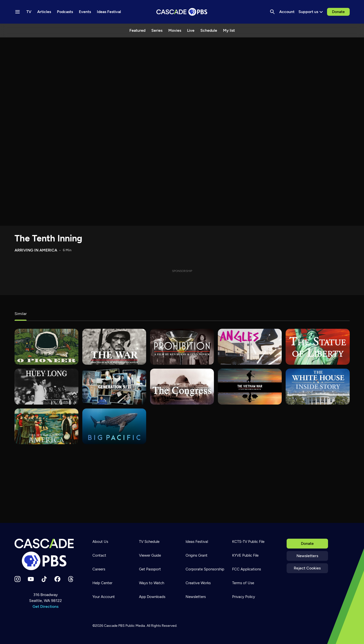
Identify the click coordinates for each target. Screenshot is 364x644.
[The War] (114, 347)
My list (229, 30)
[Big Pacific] (114, 426)
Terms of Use (243, 583)
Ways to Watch (152, 583)
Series (157, 30)
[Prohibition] (182, 347)
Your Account (104, 597)
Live (191, 30)
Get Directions (45, 606)
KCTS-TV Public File (248, 542)
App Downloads (152, 597)
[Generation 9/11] (114, 387)
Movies (175, 30)
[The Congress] (182, 387)
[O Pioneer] (46, 347)
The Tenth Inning (48, 238)
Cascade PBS (114, 626)
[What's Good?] (250, 347)
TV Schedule (149, 542)
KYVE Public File (245, 555)
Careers (99, 569)
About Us (100, 542)
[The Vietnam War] (250, 387)
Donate (338, 12)
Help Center (102, 583)
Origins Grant (197, 555)
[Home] (46, 554)
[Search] (272, 12)
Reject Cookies (307, 568)
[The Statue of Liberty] (318, 347)
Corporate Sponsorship (205, 569)
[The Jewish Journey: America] (46, 426)
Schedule (209, 30)
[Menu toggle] (17, 12)
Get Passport (150, 569)
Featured (137, 30)
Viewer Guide (150, 555)
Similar (21, 314)
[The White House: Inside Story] (318, 387)
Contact (99, 555)
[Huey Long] (46, 387)
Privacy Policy (244, 597)
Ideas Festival (197, 542)
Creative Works (198, 583)
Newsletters (307, 556)
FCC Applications (247, 569)
